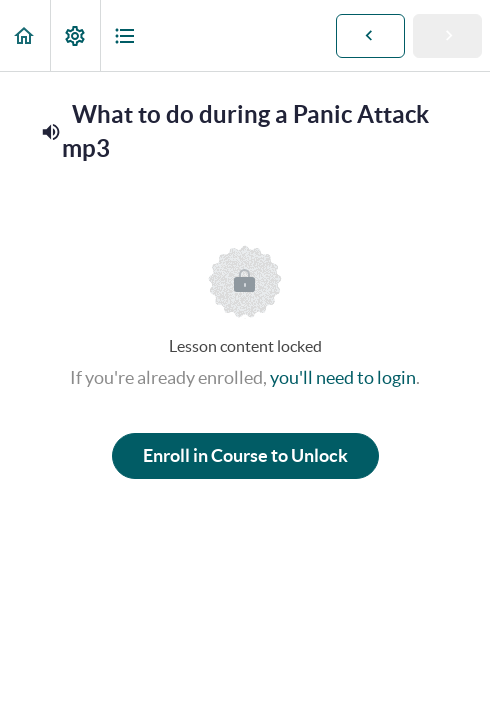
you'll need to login (343, 377)
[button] (25, 35)
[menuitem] (75, 35)
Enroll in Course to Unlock (245, 455)
